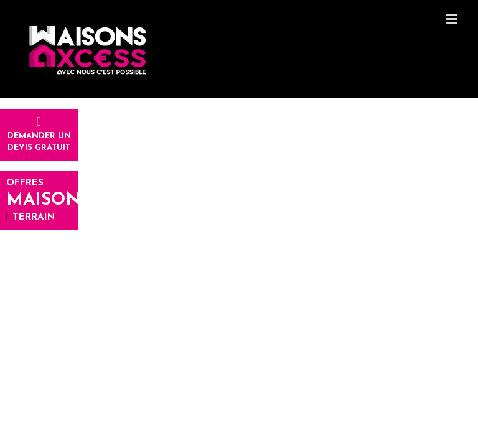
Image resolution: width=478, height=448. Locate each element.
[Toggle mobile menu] (453, 19)
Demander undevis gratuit (39, 136)
